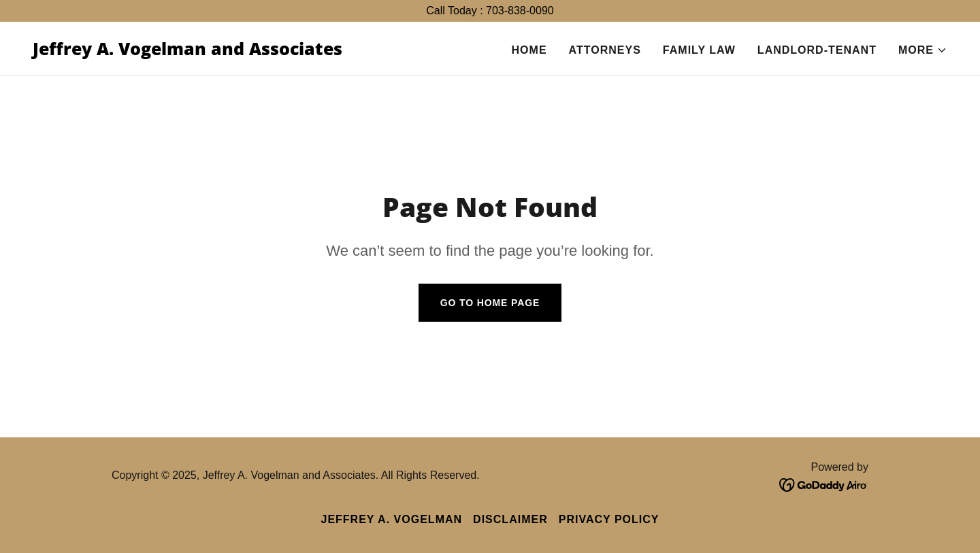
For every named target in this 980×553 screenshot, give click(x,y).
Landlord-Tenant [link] (817, 50)
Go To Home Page (490, 303)
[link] (187, 51)
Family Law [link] (699, 50)
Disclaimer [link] (510, 519)
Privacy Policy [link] (609, 519)
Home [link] (529, 50)
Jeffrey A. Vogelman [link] (391, 519)
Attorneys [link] (605, 50)
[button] (923, 50)
